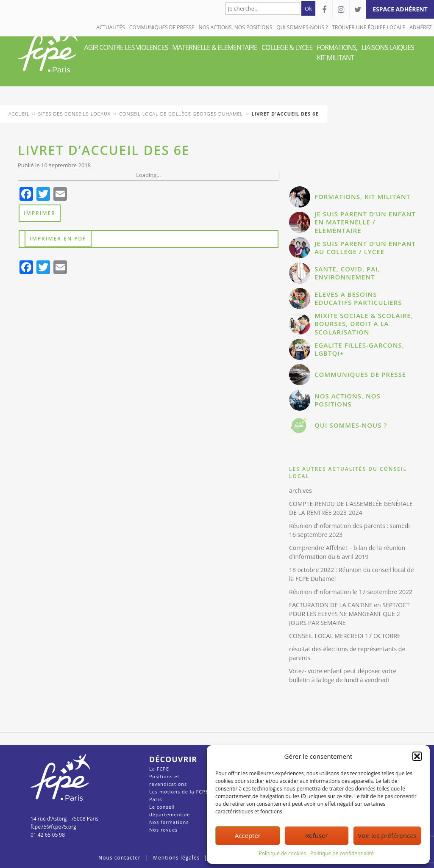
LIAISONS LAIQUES (388, 47)
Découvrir (173, 759)
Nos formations (169, 822)
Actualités (111, 27)
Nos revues (163, 830)
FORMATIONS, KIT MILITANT (337, 53)
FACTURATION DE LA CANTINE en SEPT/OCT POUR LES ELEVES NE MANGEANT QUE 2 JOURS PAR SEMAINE (349, 614)
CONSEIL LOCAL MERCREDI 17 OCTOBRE (345, 636)
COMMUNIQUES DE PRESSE (162, 27)
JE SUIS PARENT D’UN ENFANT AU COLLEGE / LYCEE (365, 248)
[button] (417, 756)
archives (300, 491)
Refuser (317, 835)
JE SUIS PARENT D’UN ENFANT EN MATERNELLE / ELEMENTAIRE (365, 222)
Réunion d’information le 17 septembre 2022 (351, 592)
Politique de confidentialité (342, 853)
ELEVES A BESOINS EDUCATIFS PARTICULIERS (358, 299)
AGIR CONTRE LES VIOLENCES (126, 47)
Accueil (19, 114)
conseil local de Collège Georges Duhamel (181, 114)
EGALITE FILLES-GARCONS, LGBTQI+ (359, 349)
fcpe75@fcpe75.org (53, 827)
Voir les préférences (387, 835)
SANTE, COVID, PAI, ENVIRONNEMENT (347, 273)
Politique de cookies (283, 853)
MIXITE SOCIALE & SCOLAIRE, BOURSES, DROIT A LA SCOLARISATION (364, 324)
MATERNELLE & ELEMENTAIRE (215, 47)
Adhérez (421, 27)
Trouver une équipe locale (369, 27)
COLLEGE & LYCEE (287, 47)
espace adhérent (400, 9)
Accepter (248, 835)
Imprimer (40, 213)
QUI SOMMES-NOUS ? (302, 27)
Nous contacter (119, 858)
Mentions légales (176, 858)
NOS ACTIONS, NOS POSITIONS (235, 27)
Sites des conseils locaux (74, 114)
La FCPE (159, 769)
